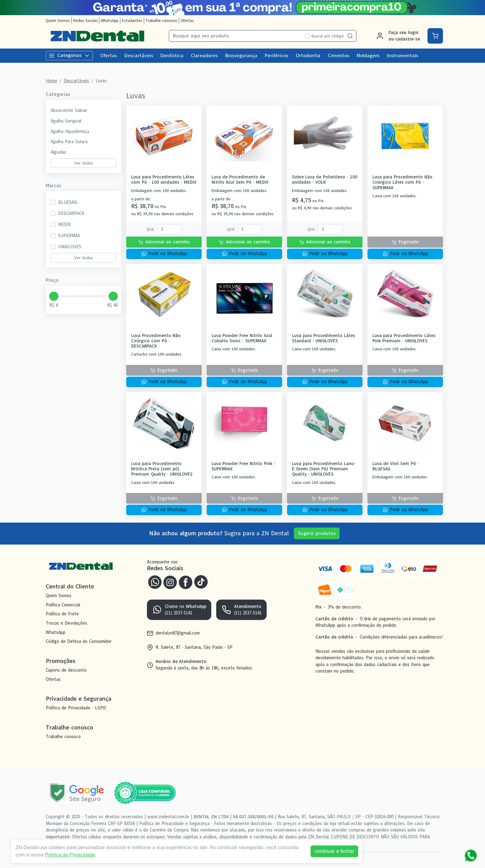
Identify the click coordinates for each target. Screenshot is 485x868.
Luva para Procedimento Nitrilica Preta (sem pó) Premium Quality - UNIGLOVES (162, 469)
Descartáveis (139, 56)
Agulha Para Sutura (69, 142)
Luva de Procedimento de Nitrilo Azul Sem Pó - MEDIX (240, 180)
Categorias (69, 55)
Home (52, 81)
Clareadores (204, 56)
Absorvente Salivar (69, 110)
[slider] (54, 296)
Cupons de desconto (66, 670)
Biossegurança (241, 56)
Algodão (58, 152)
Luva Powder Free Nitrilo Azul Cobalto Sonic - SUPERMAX (242, 338)
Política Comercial (63, 605)
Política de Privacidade (70, 855)
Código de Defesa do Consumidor (79, 641)
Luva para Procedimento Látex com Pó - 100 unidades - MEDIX (164, 180)
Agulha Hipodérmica (70, 131)
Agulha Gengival (66, 121)
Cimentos (339, 56)
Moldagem (368, 56)
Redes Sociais (86, 21)
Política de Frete (62, 614)
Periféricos (277, 56)
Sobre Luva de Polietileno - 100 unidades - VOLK (325, 180)
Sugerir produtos (317, 533)
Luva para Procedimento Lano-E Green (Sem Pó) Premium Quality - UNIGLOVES (324, 469)
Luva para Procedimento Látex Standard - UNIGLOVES (324, 338)
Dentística (172, 56)
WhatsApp (110, 21)
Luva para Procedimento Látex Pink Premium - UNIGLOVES (404, 338)
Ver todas (84, 163)
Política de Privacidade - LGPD (76, 708)
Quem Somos (58, 21)
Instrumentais (403, 56)
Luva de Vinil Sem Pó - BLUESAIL (396, 466)
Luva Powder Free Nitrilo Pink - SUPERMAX (243, 466)
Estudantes (132, 21)
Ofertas (187, 21)
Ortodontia (308, 56)
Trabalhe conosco (161, 21)
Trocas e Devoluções (67, 623)
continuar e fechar (334, 851)
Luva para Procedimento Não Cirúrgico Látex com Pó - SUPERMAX (402, 182)
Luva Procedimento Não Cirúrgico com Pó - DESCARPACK (156, 341)
